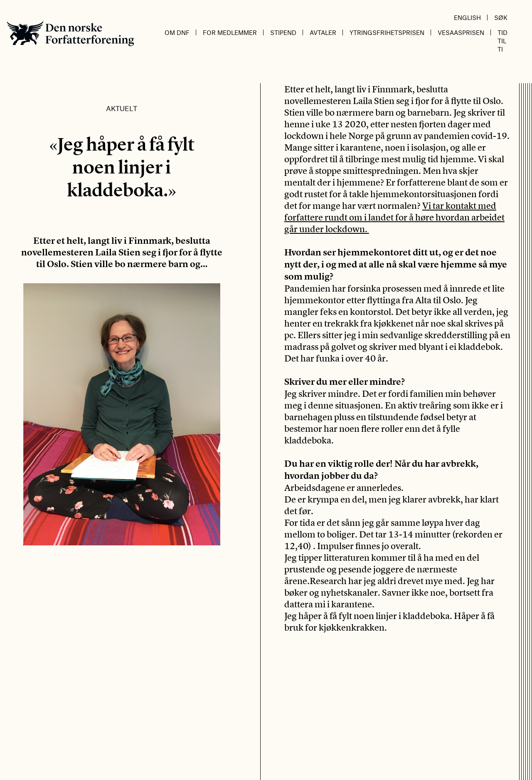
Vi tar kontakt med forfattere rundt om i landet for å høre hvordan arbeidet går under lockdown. (394, 217)
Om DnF (177, 32)
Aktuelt (122, 108)
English (467, 17)
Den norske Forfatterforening (70, 33)
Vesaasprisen (461, 32)
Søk (501, 17)
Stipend (283, 32)
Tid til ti (502, 41)
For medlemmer (230, 32)
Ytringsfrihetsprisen (387, 32)
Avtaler (323, 32)
